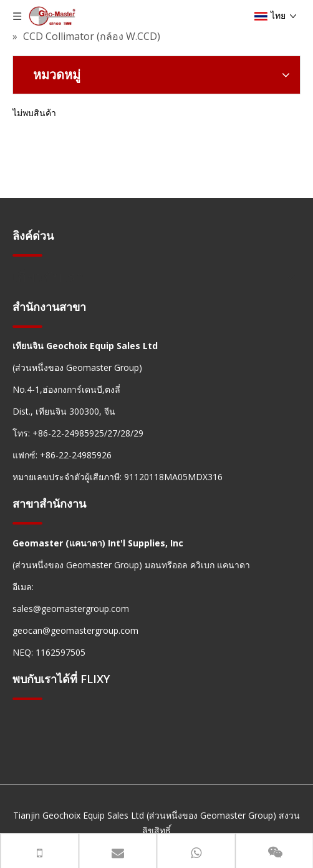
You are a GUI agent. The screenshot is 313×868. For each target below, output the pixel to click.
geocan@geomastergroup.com (75, 630)
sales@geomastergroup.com (71, 609)
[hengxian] (27, 255)
